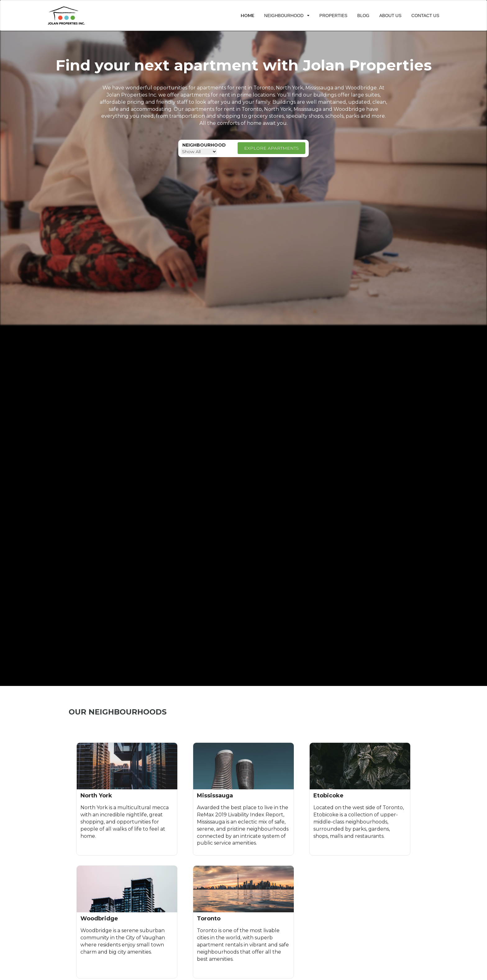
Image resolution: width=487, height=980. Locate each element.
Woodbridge (349, 109)
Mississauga (307, 109)
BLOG (363, 16)
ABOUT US (390, 16)
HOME (248, 15)
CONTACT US (426, 16)
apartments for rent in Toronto (235, 88)
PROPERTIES (333, 16)
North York (278, 109)
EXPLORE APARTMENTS (271, 148)
